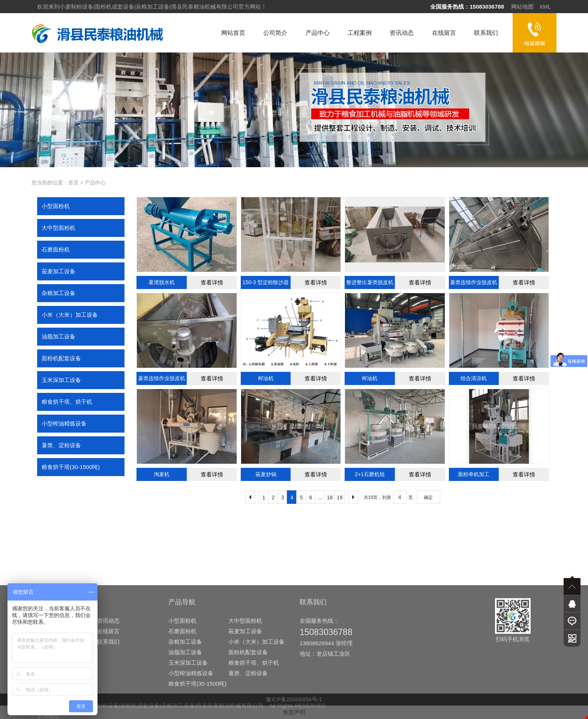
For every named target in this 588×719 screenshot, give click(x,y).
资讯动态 (402, 33)
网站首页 (233, 33)
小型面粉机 (56, 206)
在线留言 (444, 33)
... (320, 497)
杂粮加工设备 (58, 293)
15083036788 (487, 7)
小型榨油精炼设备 (64, 423)
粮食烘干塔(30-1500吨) (71, 467)
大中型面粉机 (58, 228)
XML (545, 7)
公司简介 (275, 33)
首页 (73, 183)
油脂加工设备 (58, 336)
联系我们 (486, 33)
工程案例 (360, 33)
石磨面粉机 (56, 249)
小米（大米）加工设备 (70, 315)
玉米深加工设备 (61, 380)
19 (340, 497)
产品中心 (318, 33)
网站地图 (522, 7)
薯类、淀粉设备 (61, 445)
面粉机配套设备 (61, 358)
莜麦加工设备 (58, 271)
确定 (428, 497)
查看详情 (212, 282)
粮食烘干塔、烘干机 (67, 402)
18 (330, 497)
